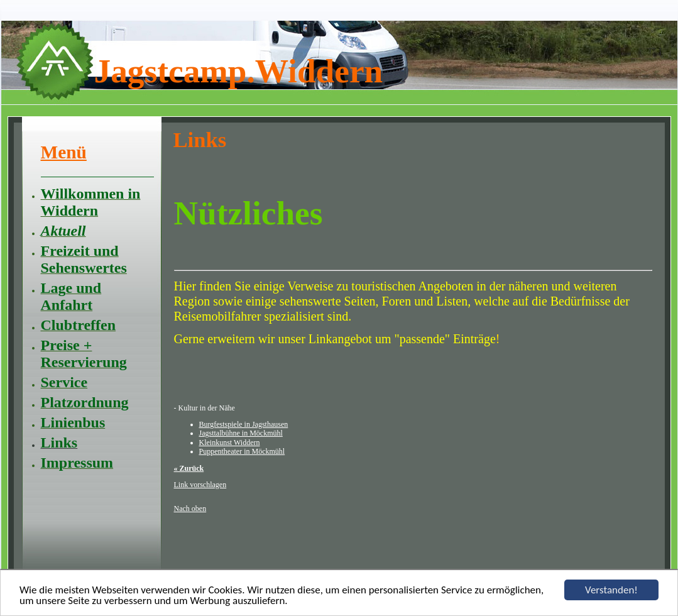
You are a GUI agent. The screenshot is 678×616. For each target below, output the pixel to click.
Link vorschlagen (200, 485)
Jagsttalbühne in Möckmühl (241, 433)
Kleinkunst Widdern (230, 443)
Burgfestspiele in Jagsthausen (244, 424)
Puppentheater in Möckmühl (242, 451)
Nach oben (190, 509)
